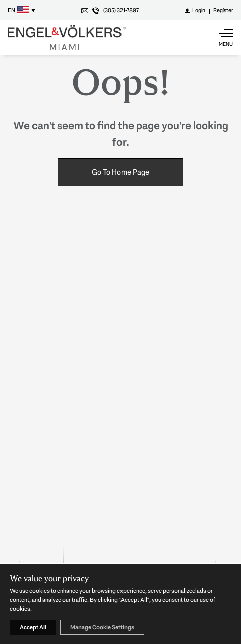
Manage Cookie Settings (102, 627)
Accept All (33, 627)
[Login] (195, 10)
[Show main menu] (226, 38)
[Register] (223, 10)
